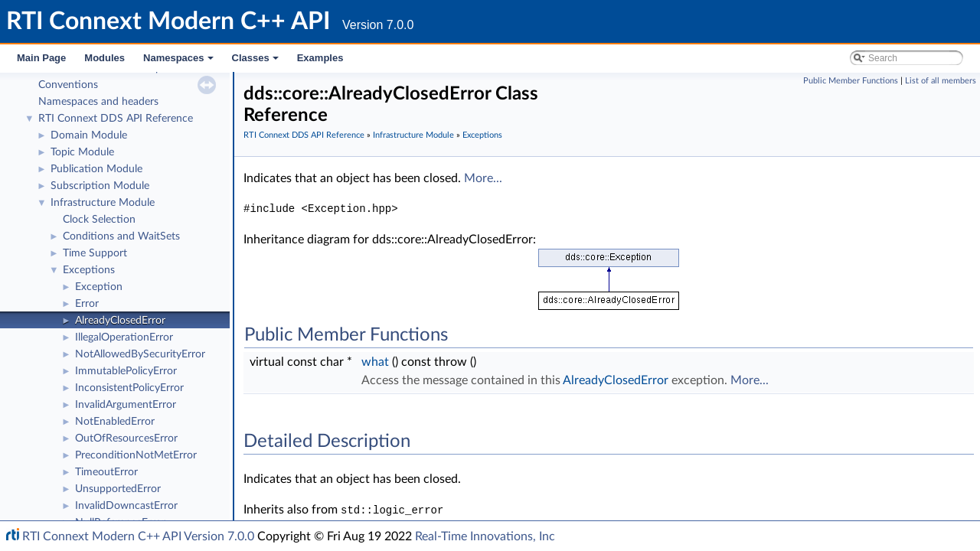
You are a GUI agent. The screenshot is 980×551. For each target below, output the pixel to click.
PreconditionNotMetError (136, 455)
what (375, 362)
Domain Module (89, 135)
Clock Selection (99, 220)
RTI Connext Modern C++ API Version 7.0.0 (138, 536)
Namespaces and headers (98, 102)
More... (483, 178)
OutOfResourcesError (126, 439)
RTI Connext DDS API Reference (116, 119)
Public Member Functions (851, 81)
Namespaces (180, 62)
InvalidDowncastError (126, 506)
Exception (99, 287)
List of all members (941, 81)
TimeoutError (106, 472)
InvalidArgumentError (126, 405)
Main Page (41, 58)
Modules (105, 58)
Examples (320, 58)
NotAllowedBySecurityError (140, 354)
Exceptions (89, 270)
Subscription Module (100, 186)
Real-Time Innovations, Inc (485, 536)
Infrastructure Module (103, 203)
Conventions (68, 85)
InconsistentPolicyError (129, 388)
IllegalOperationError (124, 337)
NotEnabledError (115, 422)
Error (87, 304)
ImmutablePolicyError (126, 371)
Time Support (95, 253)
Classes (256, 62)
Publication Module (96, 169)
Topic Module (82, 152)
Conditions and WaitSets (121, 236)
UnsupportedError (118, 489)
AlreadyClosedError (120, 321)
